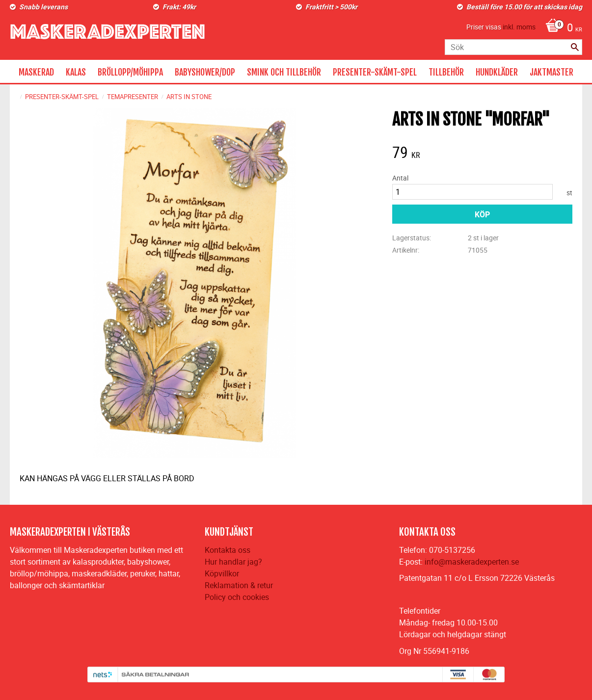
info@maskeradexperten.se (472, 562)
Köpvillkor (222, 573)
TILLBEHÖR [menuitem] (446, 72)
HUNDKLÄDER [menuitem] (497, 72)
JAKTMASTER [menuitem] (552, 72)
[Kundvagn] (561, 28)
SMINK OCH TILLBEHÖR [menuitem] (284, 72)
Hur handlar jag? (233, 562)
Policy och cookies (237, 597)
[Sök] (575, 47)
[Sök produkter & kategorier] (513, 47)
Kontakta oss (228, 550)
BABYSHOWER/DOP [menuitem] (205, 72)
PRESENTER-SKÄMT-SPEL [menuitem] (375, 72)
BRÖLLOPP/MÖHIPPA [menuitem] (130, 72)
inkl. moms (519, 27)
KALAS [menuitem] (76, 72)
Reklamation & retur (239, 585)
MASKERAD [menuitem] (36, 72)
